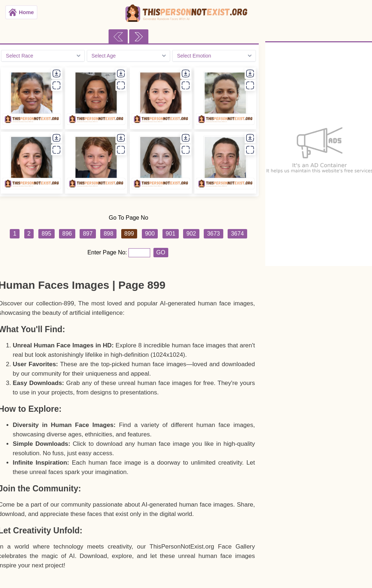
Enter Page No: (108, 252)
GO (161, 252)
